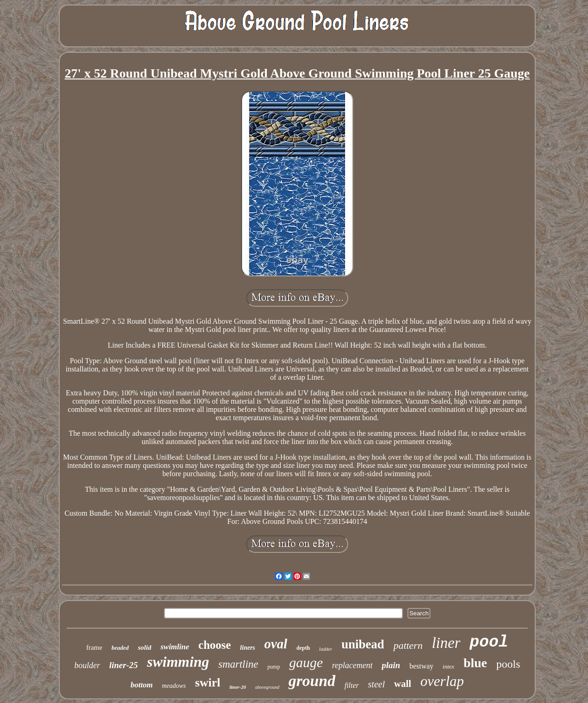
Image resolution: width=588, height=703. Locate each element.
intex (449, 666)
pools (508, 664)
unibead (363, 644)
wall (403, 684)
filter (352, 685)
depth (303, 648)
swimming (178, 662)
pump (274, 667)
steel (376, 684)
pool (489, 642)
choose (215, 645)
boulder (87, 665)
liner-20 (237, 687)
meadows (174, 686)
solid (144, 647)
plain (391, 665)
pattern (408, 645)
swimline (175, 647)
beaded (120, 648)
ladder (326, 649)
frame (94, 647)
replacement (352, 665)
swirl (208, 683)
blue (475, 663)
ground (312, 681)
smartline (238, 664)
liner (446, 643)
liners (248, 648)
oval (276, 644)
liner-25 (124, 665)
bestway (421, 666)
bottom (141, 685)
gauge (306, 662)
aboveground (267, 687)
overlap (442, 681)
